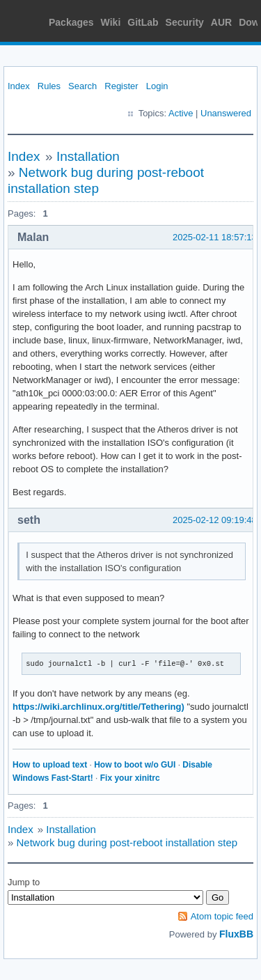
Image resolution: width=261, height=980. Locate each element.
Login (157, 86)
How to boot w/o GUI (135, 765)
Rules (49, 86)
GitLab (143, 22)
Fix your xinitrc (130, 778)
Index (19, 86)
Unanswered (226, 113)
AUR (221, 22)
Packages (71, 22)
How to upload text (50, 765)
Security (185, 22)
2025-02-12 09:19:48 (215, 520)
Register (121, 86)
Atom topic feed (222, 916)
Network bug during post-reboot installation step (127, 842)
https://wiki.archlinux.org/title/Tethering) (98, 707)
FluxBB (236, 934)
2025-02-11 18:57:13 (215, 237)
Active (181, 113)
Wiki (111, 22)
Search (82, 86)
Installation (88, 156)
